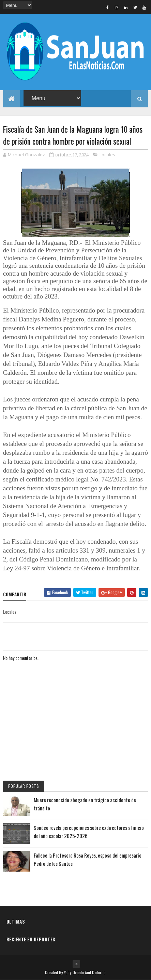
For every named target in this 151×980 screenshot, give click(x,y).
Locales (107, 155)
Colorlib (99, 972)
